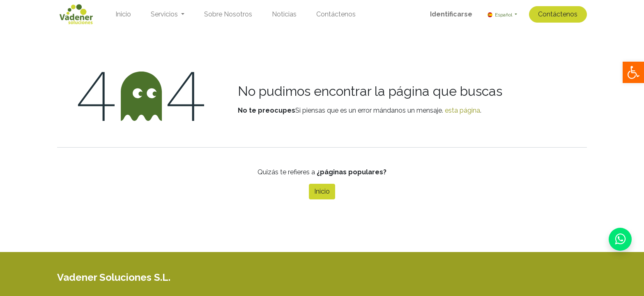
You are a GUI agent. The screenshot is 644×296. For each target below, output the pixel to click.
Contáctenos (558, 14)
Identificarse (451, 14)
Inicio (322, 191)
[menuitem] (123, 14)
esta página (462, 110)
